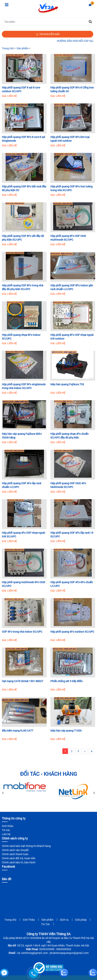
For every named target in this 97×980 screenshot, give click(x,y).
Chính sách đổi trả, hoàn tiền (19, 858)
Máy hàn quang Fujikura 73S (67, 384)
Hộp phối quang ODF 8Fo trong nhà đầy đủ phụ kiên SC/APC (23, 287)
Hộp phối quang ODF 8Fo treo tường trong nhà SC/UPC (71, 188)
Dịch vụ (64, 920)
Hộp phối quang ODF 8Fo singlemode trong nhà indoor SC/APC (24, 386)
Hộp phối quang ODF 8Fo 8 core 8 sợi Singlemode (24, 139)
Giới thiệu (8, 826)
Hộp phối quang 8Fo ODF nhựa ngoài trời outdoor (72, 337)
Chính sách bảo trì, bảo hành (19, 862)
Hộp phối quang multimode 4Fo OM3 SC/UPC (24, 584)
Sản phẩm (22, 48)
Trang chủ (8, 48)
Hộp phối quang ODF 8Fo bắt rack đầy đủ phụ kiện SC (24, 188)
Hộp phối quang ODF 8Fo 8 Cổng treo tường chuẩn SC (72, 89)
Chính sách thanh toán (15, 854)
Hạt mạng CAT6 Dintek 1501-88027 (23, 681)
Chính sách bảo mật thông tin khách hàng (26, 846)
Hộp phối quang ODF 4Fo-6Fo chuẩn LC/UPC (72, 584)
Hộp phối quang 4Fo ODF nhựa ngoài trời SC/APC (24, 535)
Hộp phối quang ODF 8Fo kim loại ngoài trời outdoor (70, 139)
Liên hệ (6, 834)
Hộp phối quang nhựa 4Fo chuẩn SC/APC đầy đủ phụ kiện (69, 436)
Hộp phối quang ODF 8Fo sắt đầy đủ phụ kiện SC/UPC (23, 238)
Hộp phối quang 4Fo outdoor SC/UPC (72, 632)
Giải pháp (81, 920)
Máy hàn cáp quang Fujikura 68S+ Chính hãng (22, 436)
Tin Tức (46, 924)
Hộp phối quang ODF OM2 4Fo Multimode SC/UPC (68, 485)
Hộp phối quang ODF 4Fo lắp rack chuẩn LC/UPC (22, 485)
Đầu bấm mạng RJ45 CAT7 (18, 731)
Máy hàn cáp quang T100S (66, 731)
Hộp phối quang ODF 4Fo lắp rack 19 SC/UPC (72, 535)
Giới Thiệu (29, 920)
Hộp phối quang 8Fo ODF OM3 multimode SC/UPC (68, 238)
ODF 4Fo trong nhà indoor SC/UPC (22, 632)
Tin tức (6, 830)
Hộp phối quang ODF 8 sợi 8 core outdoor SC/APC (21, 89)
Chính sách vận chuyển (15, 850)
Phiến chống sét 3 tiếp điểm (66, 681)
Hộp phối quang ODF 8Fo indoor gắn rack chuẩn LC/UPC (72, 287)
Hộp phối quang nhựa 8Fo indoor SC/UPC (21, 337)
